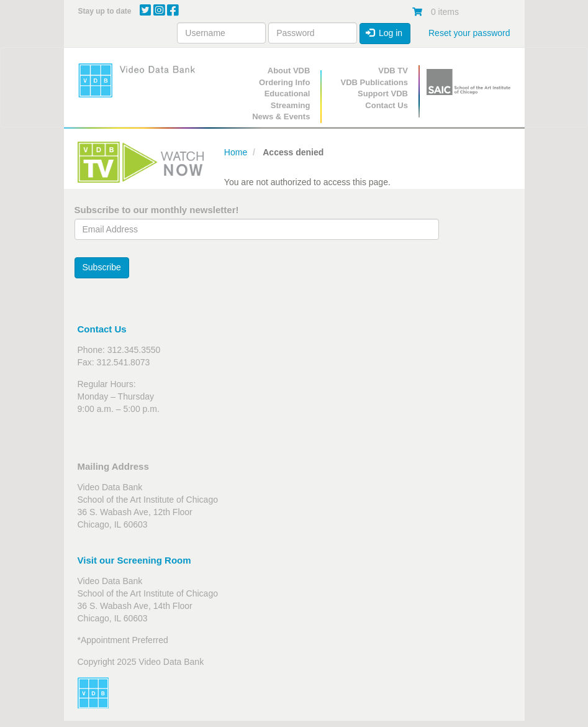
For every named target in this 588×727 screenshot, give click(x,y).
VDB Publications (374, 82)
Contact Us (387, 105)
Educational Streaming (287, 99)
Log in (384, 33)
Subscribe (102, 267)
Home (236, 152)
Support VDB (383, 94)
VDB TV (393, 71)
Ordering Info (284, 82)
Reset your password (469, 33)
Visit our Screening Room (134, 560)
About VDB (289, 71)
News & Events (281, 117)
